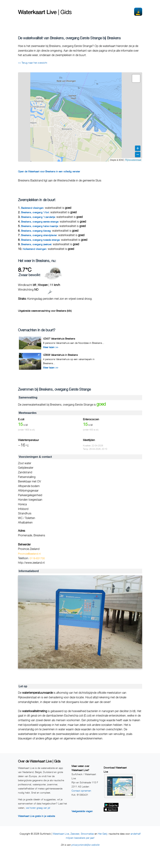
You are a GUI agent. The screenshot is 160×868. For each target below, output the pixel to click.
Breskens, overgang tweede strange (40, 240)
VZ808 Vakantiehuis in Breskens (60, 355)
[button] (136, 78)
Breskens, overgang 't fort (35, 212)
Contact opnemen (81, 791)
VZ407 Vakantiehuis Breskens (59, 339)
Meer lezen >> (51, 347)
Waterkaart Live (61, 834)
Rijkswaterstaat (133, 160)
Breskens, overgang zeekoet (36, 244)
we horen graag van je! (38, 808)
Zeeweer (75, 834)
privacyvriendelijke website (85, 845)
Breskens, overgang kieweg (36, 231)
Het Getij (103, 834)
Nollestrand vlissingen (35, 249)
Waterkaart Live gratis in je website (36, 816)
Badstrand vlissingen (32, 208)
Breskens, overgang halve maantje (40, 226)
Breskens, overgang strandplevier (39, 235)
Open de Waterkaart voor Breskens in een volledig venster (49, 171)
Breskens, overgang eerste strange (40, 222)
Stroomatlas (87, 834)
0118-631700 (37, 558)
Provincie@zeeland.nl (29, 554)
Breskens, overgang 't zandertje (38, 217)
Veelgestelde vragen (82, 811)
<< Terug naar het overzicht (33, 63)
